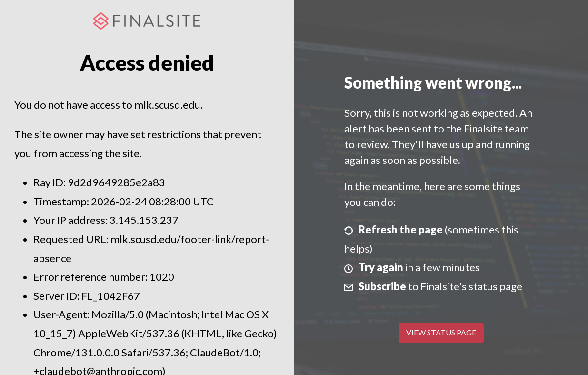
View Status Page (441, 332)
